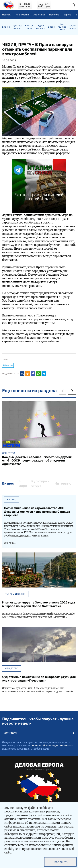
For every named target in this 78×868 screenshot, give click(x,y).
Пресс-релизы (73, 27)
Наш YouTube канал (62, 27)
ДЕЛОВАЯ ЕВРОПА (39, 765)
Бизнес (6, 27)
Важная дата (29, 27)
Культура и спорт (17, 27)
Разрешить (61, 862)
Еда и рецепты (41, 27)
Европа (67, 15)
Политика (54, 15)
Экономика (39, 15)
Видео (51, 27)
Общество (8, 365)
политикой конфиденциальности (52, 746)
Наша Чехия (22, 15)
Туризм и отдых (15, 594)
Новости (7, 15)
